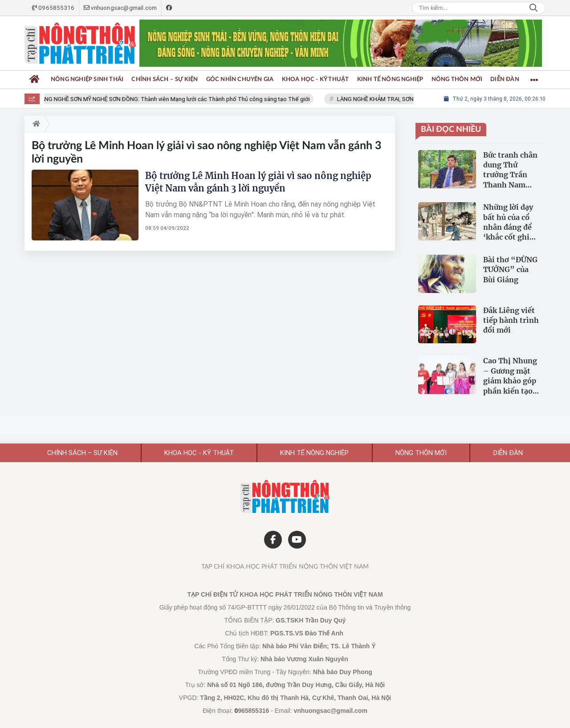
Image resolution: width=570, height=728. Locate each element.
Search (533, 8)
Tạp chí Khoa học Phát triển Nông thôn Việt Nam (285, 567)
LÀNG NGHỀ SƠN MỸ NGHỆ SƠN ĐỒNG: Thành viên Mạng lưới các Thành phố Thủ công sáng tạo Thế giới (178, 99)
